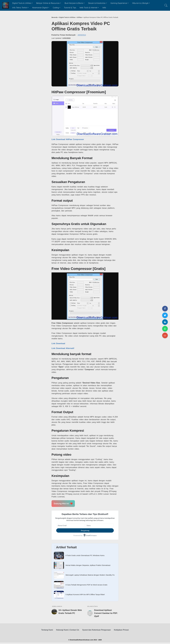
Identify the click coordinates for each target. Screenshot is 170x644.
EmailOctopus (91, 535)
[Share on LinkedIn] (165, 322)
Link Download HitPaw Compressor (68, 139)
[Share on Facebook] (165, 309)
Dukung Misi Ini (63, 504)
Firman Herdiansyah (68, 35)
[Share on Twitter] (165, 315)
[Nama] (100, 525)
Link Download (58, 343)
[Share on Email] (165, 335)
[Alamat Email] (70, 525)
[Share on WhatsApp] (165, 329)
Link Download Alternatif (63, 348)
